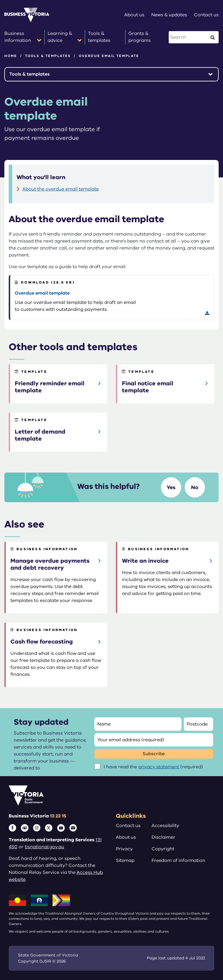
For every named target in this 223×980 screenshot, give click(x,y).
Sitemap (125, 860)
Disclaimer (163, 837)
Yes (171, 487)
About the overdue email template (61, 189)
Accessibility (165, 826)
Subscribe (154, 754)
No (195, 487)
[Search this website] (188, 37)
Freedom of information (178, 860)
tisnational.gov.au (44, 847)
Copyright (163, 849)
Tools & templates (48, 56)
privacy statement (159, 767)
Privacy (124, 849)
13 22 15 (58, 816)
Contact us (128, 826)
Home (11, 56)
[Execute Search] (213, 37)
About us (126, 837)
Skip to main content (0, 0)
